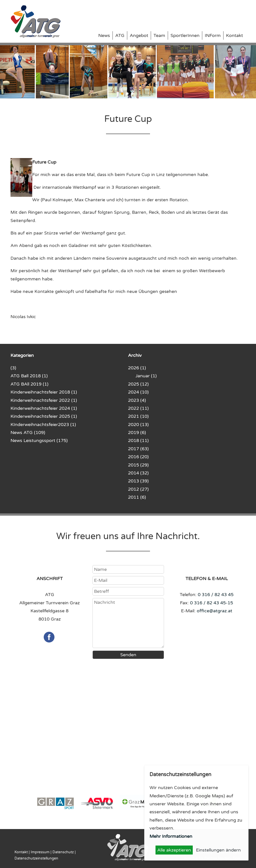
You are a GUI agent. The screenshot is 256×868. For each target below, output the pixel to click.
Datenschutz (63, 852)
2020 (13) (138, 425)
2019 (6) (137, 433)
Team (159, 35)
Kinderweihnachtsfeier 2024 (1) (44, 408)
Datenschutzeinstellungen (36, 858)
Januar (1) (146, 376)
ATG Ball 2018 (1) (29, 376)
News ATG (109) (28, 433)
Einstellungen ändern (218, 850)
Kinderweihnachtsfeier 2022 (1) (44, 400)
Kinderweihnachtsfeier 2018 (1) (44, 392)
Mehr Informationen (171, 836)
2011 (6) (137, 497)
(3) (13, 368)
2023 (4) (137, 400)
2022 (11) (138, 408)
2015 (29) (138, 465)
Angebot (139, 35)
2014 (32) (138, 473)
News (104, 35)
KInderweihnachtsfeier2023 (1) (43, 425)
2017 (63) (138, 449)
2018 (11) (138, 440)
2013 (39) (138, 481)
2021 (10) (138, 416)
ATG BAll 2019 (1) (29, 384)
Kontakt (234, 35)
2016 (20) (138, 457)
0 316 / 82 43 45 (216, 595)
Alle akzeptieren (174, 850)
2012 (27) (138, 489)
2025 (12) (138, 384)
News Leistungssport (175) (39, 440)
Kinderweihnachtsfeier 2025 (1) (44, 416)
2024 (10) (138, 392)
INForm (213, 35)
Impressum (40, 852)
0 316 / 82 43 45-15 (211, 603)
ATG (120, 35)
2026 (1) (137, 368)
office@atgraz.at (214, 611)
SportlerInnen (185, 35)
